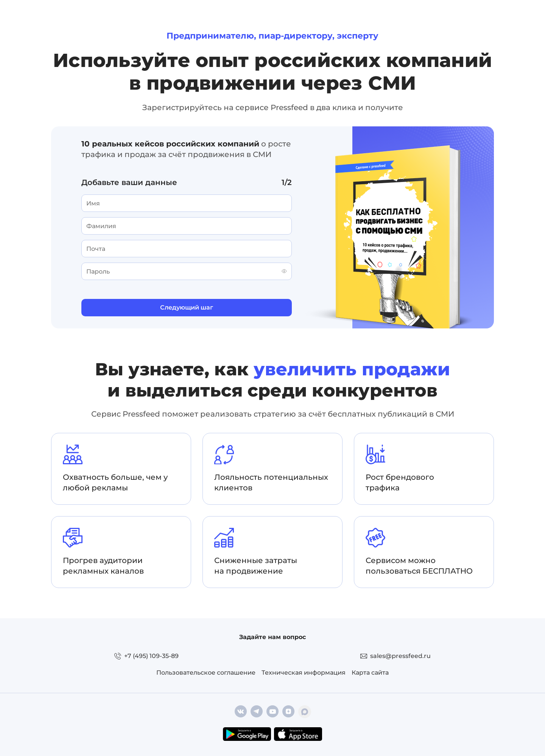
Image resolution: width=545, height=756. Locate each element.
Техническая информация (304, 673)
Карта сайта (370, 673)
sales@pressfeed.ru (400, 656)
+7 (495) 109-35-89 (151, 656)
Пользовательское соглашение (206, 673)
